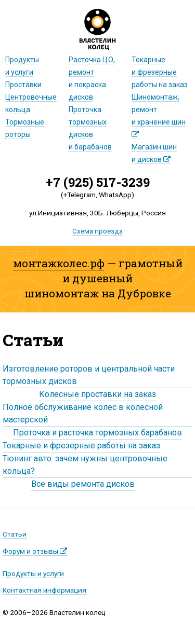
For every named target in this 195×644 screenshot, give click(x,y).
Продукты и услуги (33, 573)
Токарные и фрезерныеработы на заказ (160, 72)
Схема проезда (97, 231)
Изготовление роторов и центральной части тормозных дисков (89, 375)
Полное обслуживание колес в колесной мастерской (83, 413)
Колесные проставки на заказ (97, 394)
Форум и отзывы (35, 551)
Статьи (15, 534)
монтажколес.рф (59, 263)
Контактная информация (44, 590)
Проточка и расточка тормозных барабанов (97, 433)
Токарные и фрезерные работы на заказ (81, 446)
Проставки (23, 85)
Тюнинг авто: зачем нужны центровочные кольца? (85, 465)
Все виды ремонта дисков (83, 484)
